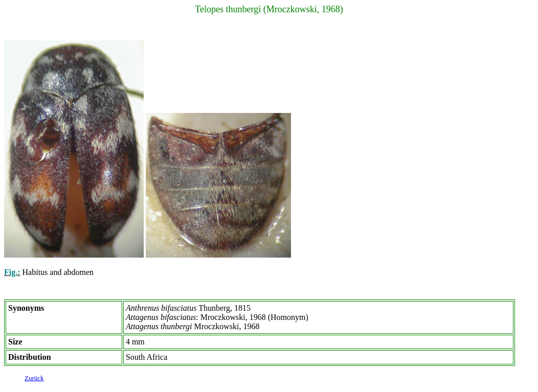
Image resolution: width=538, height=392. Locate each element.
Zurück (34, 379)
